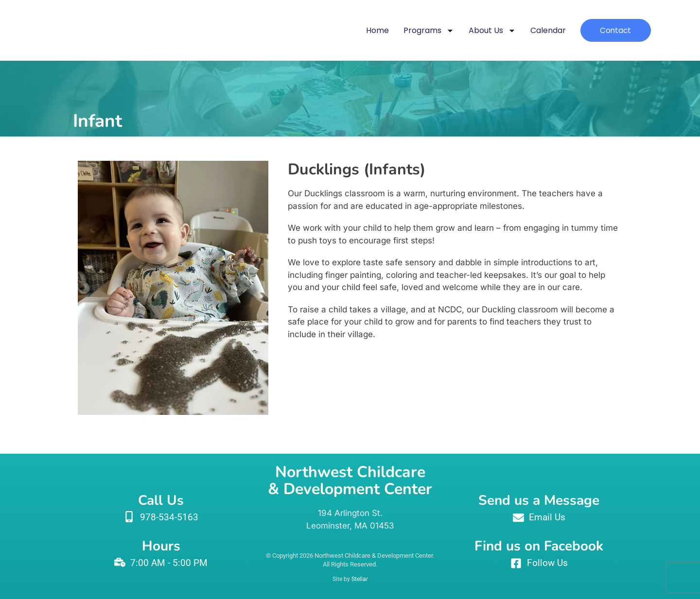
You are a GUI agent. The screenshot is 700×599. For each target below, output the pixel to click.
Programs (422, 31)
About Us (486, 31)
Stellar (360, 579)
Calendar (542, 30)
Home (371, 30)
